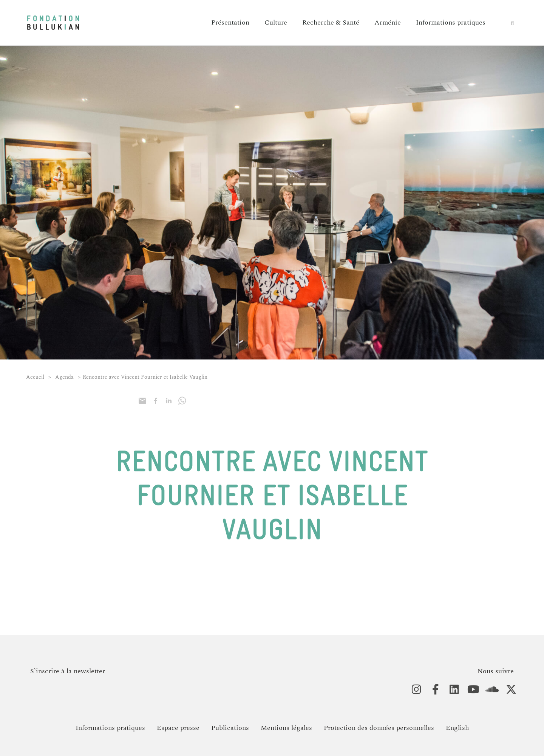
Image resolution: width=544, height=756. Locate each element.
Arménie (388, 22)
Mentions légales (286, 728)
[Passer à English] (457, 728)
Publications (230, 728)
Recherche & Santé (331, 22)
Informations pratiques (451, 22)
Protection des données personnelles (379, 728)
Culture (276, 22)
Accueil (35, 377)
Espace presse (178, 728)
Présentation (230, 22)
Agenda (64, 377)
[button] (512, 23)
